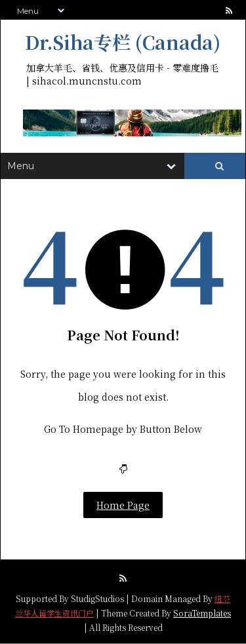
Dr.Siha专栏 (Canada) (123, 42)
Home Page (123, 505)
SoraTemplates (202, 613)
